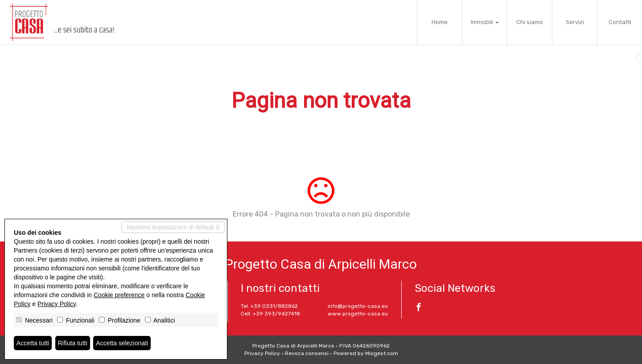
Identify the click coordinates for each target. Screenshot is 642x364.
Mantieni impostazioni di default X (173, 227)
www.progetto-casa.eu (358, 314)
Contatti (620, 22)
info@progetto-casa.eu (358, 306)
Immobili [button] (485, 22)
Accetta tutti (33, 343)
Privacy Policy (262, 353)
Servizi (575, 22)
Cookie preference (119, 295)
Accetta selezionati (122, 343)
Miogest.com (382, 353)
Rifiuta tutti (73, 343)
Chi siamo (530, 22)
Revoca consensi (307, 353)
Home (440, 22)
